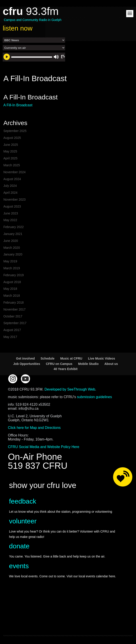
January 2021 (13, 234)
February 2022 (13, 227)
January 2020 (13, 254)
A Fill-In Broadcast (18, 105)
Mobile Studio (89, 364)
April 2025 (10, 158)
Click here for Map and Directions (34, 428)
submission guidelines (94, 397)
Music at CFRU (71, 358)
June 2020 (11, 241)
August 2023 (12, 206)
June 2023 (11, 213)
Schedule (47, 358)
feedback (23, 501)
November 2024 (14, 172)
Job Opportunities (27, 364)
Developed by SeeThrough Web (70, 389)
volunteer (23, 521)
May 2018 (10, 289)
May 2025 (10, 151)
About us (111, 364)
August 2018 (12, 282)
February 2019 (13, 275)
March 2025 (12, 165)
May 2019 (10, 261)
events (19, 566)
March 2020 (12, 248)
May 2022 (10, 220)
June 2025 (11, 145)
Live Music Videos (102, 358)
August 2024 (12, 179)
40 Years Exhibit (65, 369)
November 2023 (14, 200)
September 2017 (15, 323)
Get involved (25, 358)
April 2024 (10, 193)
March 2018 (12, 296)
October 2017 (13, 316)
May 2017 (10, 337)
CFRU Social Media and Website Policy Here (44, 447)
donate (19, 546)
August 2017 (12, 330)
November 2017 (14, 309)
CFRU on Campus (59, 364)
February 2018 (13, 302)
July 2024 (10, 186)
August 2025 (12, 138)
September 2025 (15, 131)
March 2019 (12, 268)
